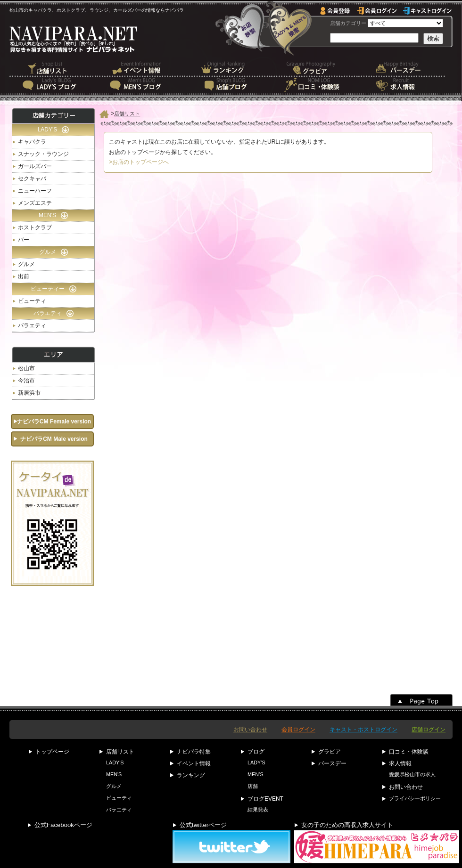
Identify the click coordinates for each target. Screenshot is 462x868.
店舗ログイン (429, 730)
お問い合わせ (250, 730)
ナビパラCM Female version (54, 422)
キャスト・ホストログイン (363, 730)
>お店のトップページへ (139, 162)
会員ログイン (298, 730)
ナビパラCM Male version (54, 439)
